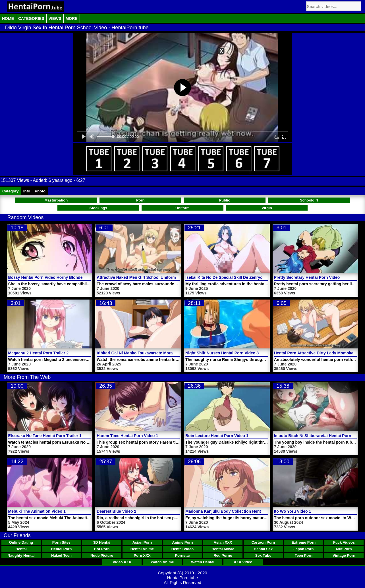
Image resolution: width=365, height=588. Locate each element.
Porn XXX (142, 555)
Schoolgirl (309, 200)
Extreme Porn (304, 542)
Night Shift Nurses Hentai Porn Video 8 (222, 353)
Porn (140, 200)
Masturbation (56, 200)
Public (225, 200)
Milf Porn (344, 549)
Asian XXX (223, 542)
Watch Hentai (203, 562)
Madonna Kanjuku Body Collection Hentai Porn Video (236, 511)
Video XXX (122, 562)
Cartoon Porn (263, 542)
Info (27, 191)
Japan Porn (304, 549)
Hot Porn (102, 549)
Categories (31, 18)
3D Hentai (102, 542)
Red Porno (223, 555)
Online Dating (21, 542)
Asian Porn (142, 542)
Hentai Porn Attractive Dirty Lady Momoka (314, 353)
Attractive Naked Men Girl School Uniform (136, 277)
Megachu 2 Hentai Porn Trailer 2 (38, 353)
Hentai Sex (263, 549)
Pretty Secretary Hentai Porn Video (307, 277)
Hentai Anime (142, 549)
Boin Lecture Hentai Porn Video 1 (217, 436)
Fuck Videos (344, 542)
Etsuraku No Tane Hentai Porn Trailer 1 (45, 436)
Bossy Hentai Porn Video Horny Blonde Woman (53, 277)
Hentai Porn (62, 549)
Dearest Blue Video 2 (116, 511)
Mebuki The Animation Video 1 (37, 511)
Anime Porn (183, 542)
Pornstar (182, 555)
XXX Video (243, 562)
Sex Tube (263, 555)
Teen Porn (304, 555)
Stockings (98, 208)
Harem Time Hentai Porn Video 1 (127, 436)
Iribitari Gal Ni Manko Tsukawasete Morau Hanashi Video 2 (152, 353)
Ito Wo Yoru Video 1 (293, 511)
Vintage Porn (344, 555)
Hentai (21, 549)
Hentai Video (183, 549)
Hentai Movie (223, 549)
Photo (40, 191)
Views (55, 18)
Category (11, 191)
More (72, 18)
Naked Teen (61, 555)
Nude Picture (102, 555)
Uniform (182, 208)
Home (8, 18)
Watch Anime (162, 562)
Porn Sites (61, 542)
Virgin (267, 208)
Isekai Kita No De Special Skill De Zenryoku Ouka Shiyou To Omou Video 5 (256, 277)
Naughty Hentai (21, 555)
